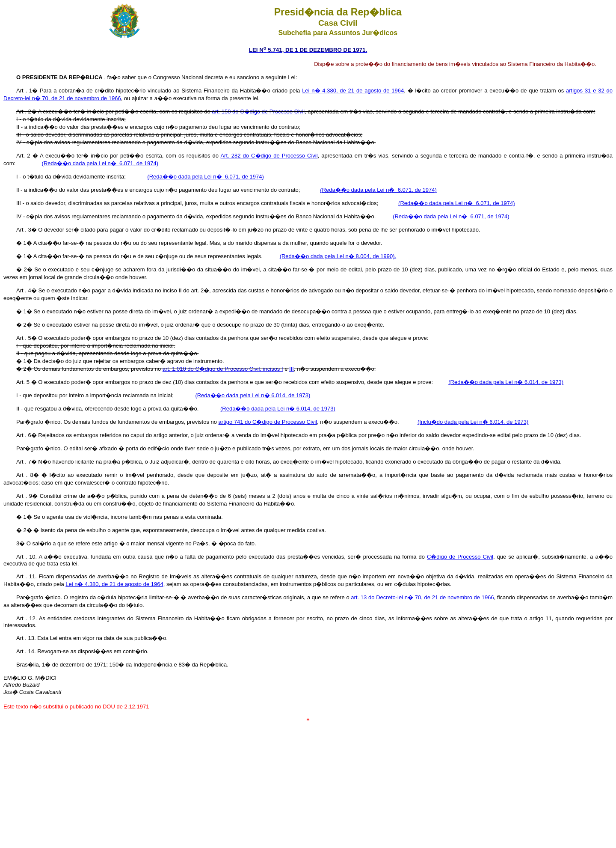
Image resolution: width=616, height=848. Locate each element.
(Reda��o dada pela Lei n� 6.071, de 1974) (100, 163)
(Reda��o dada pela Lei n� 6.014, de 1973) (506, 382)
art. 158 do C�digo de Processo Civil (258, 112)
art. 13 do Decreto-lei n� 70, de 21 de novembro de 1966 (422, 597)
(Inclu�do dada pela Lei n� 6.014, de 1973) (473, 422)
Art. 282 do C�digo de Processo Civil (269, 156)
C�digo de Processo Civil (460, 557)
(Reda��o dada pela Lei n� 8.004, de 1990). (338, 256)
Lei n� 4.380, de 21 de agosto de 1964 (353, 91)
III (292, 369)
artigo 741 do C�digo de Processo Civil (268, 422)
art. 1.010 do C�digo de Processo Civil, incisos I (223, 369)
